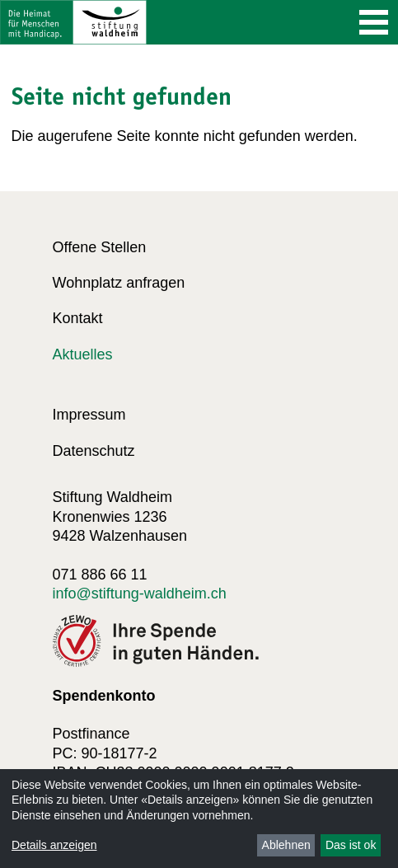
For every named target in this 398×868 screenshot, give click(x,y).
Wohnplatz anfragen (119, 283)
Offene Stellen (100, 247)
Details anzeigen (54, 845)
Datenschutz (94, 451)
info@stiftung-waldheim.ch (140, 594)
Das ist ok (351, 845)
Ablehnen (286, 845)
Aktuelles (83, 354)
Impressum (89, 415)
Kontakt (78, 318)
